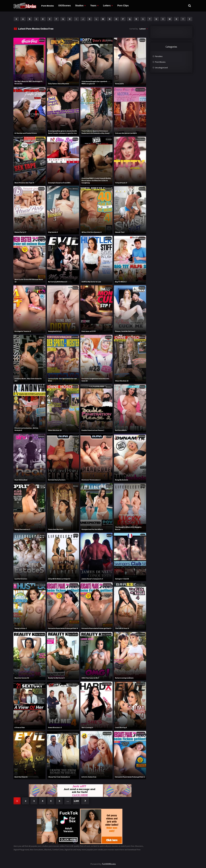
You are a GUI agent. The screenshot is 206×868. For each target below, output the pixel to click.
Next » (85, 801)
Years (93, 6)
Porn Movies (48, 6)
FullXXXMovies (109, 864)
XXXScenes (65, 6)
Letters (107, 6)
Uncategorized (161, 68)
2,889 (76, 801)
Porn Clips (123, 6)
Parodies (159, 56)
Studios (79, 6)
